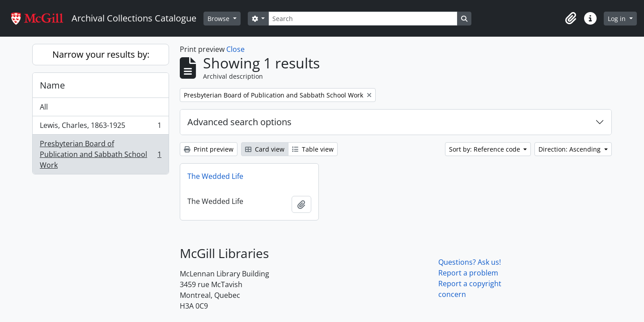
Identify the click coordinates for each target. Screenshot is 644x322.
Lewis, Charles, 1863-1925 (100, 127)
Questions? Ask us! (470, 262)
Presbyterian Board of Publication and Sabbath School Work (100, 154)
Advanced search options (239, 122)
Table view (313, 149)
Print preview (209, 149)
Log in (618, 19)
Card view (265, 149)
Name (52, 85)
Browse (219, 19)
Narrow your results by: (101, 54)
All (44, 107)
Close (235, 49)
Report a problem (468, 273)
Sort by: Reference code (485, 149)
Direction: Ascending (570, 149)
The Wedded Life (215, 176)
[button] (571, 18)
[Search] (363, 19)
